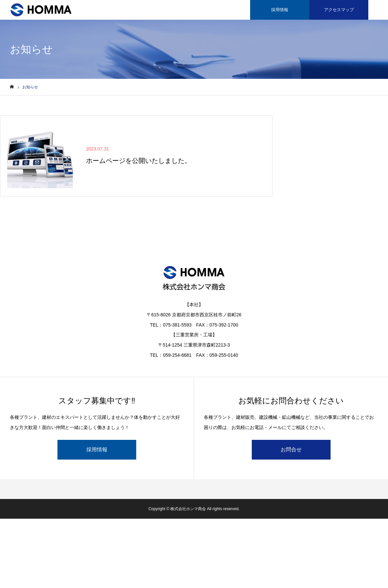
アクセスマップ (339, 10)
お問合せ (291, 450)
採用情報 (280, 10)
